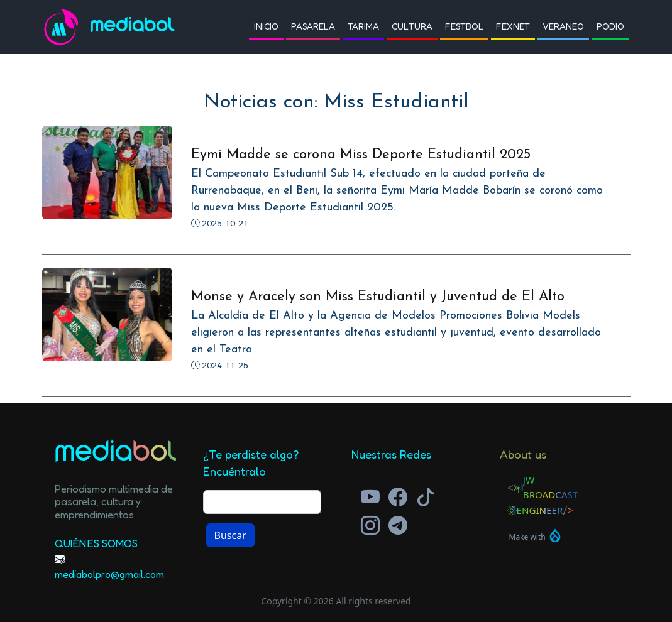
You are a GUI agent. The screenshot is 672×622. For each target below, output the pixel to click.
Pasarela (313, 26)
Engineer (540, 510)
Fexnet (513, 26)
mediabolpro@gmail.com (109, 574)
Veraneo (563, 26)
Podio (610, 26)
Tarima (363, 26)
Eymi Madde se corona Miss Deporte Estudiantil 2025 (361, 155)
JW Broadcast (551, 487)
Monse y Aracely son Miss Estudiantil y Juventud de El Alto (378, 297)
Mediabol (132, 27)
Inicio (266, 26)
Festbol (464, 26)
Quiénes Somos (96, 543)
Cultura (412, 26)
